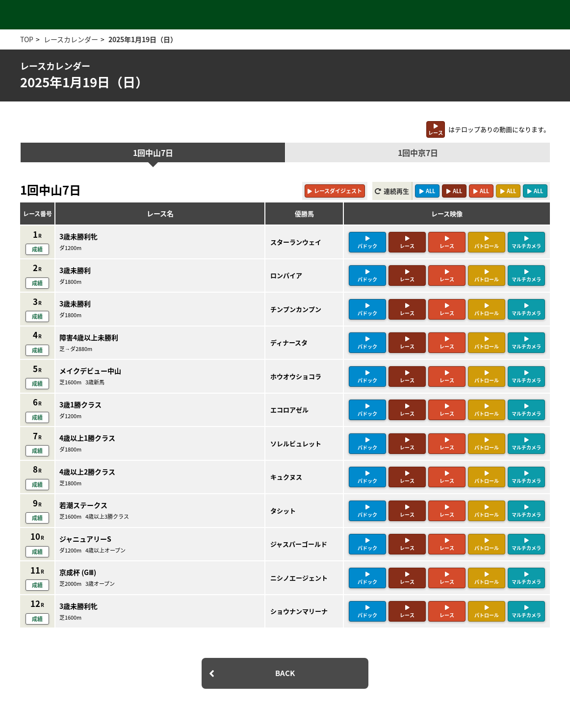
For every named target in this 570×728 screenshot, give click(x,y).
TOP (27, 39)
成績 (37, 249)
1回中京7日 (418, 152)
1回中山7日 (153, 152)
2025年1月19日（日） (143, 39)
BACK (285, 673)
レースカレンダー (71, 39)
